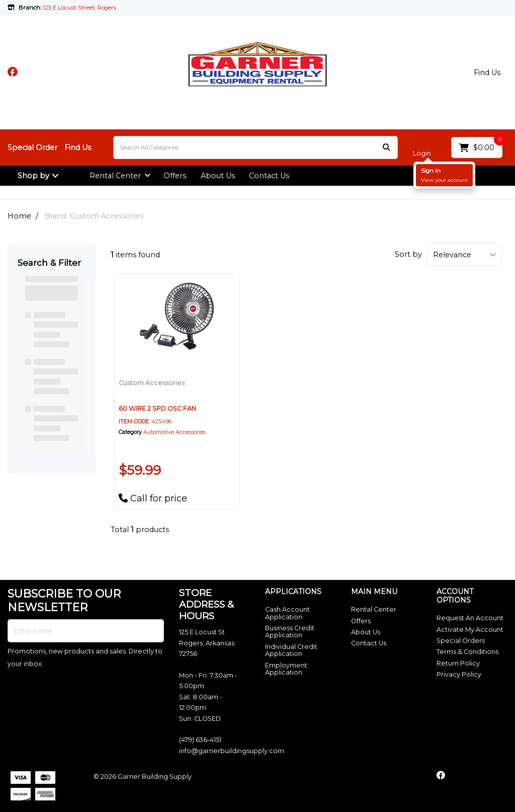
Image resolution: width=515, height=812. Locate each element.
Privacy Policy (459, 674)
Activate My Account (470, 630)
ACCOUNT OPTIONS (455, 596)
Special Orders (461, 641)
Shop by (33, 176)
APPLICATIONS (293, 592)
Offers (175, 176)
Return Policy (458, 663)
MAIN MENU (374, 592)
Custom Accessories (152, 383)
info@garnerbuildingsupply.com (232, 751)
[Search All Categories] (255, 147)
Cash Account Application (287, 613)
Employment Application (286, 669)
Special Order (32, 147)
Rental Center (115, 176)
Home (19, 216)
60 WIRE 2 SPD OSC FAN (157, 409)
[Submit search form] (386, 148)
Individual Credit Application (291, 650)
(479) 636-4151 (200, 740)
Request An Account (470, 618)
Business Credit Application (290, 632)
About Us (218, 176)
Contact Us (269, 176)
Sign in (431, 171)
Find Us (487, 72)
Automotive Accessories (175, 432)
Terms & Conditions (467, 652)
